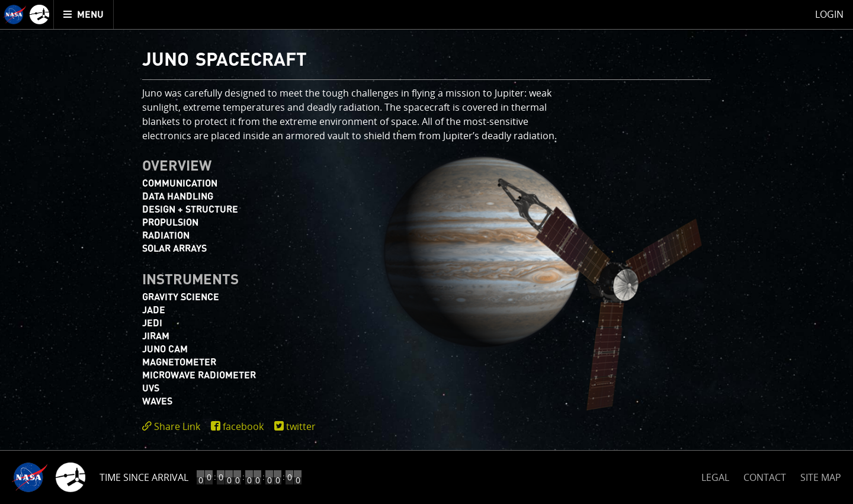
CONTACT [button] (765, 477)
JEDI (152, 323)
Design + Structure (190, 210)
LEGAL (715, 475)
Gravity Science (181, 297)
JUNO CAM (165, 349)
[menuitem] (84, 15)
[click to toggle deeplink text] (174, 427)
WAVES (157, 402)
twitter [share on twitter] (301, 426)
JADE (154, 310)
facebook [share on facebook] (243, 426)
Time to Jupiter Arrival (155, 477)
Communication (180, 184)
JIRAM (156, 336)
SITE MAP (821, 477)
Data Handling (178, 197)
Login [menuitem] (829, 14)
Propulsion (170, 223)
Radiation (166, 236)
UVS (151, 389)
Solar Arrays (174, 249)
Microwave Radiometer (199, 375)
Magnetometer (179, 362)
